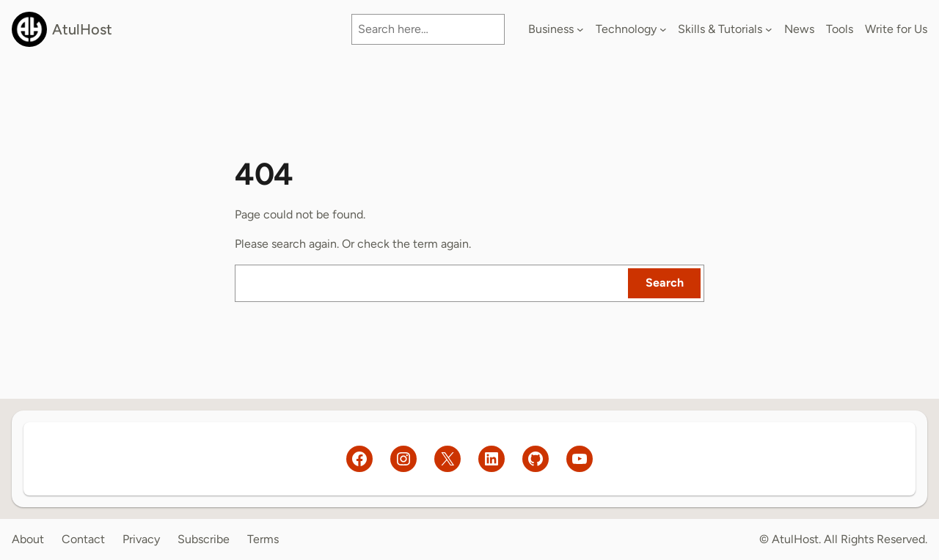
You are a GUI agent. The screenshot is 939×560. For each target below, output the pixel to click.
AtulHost (82, 29)
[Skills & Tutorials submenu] (769, 29)
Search (665, 283)
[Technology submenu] (663, 29)
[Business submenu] (580, 29)
